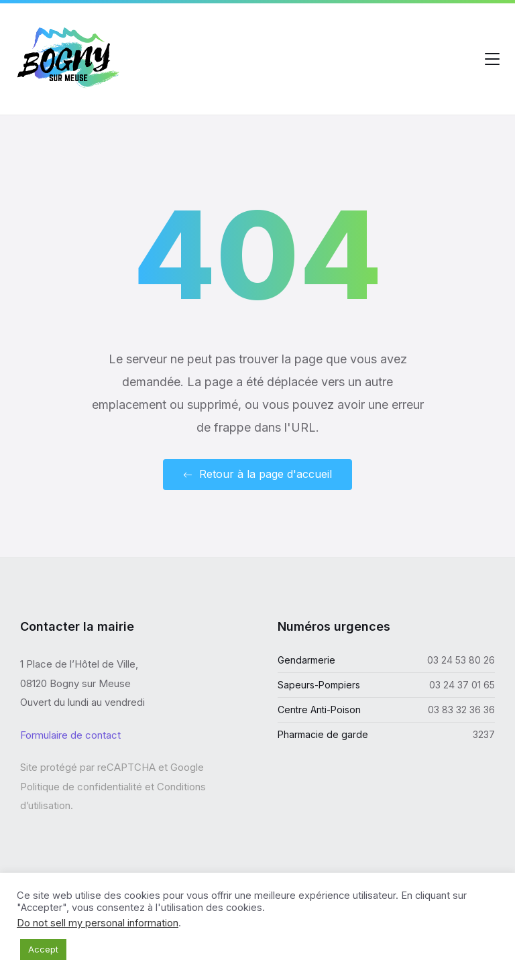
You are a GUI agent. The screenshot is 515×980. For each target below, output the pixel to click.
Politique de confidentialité (81, 787)
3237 (484, 734)
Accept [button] (43, 949)
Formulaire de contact (70, 735)
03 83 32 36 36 (461, 710)
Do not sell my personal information (98, 923)
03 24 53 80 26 (461, 660)
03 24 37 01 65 (462, 685)
